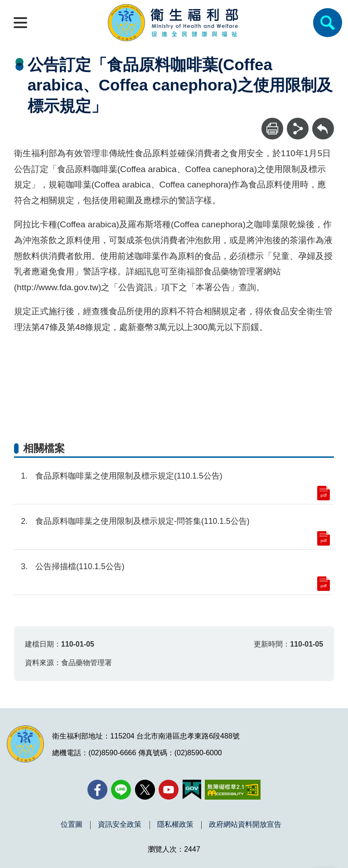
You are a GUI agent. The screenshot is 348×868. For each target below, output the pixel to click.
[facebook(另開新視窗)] (97, 790)
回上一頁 (323, 122)
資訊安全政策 (120, 825)
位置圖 (72, 825)
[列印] (272, 129)
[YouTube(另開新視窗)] (169, 790)
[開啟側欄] (20, 23)
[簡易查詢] (328, 23)
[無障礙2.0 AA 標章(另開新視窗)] (233, 790)
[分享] (298, 129)
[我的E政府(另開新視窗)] (192, 790)
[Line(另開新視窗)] (121, 790)
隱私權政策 (175, 825)
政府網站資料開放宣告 (245, 825)
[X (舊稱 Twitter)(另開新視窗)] (145, 790)
